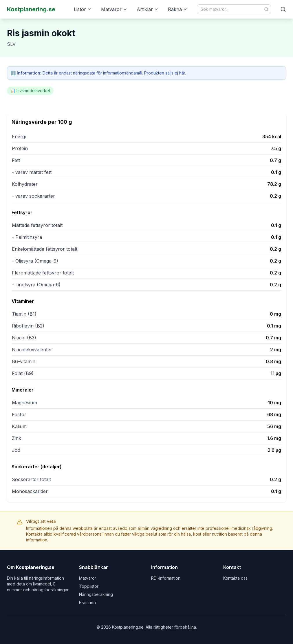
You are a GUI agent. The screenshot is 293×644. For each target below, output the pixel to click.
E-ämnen (87, 602)
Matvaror (114, 9)
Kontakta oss (235, 578)
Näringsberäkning (96, 594)
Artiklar (148, 9)
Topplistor (89, 586)
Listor (83, 9)
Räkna (178, 9)
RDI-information (166, 578)
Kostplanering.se (31, 9)
